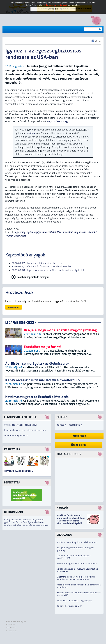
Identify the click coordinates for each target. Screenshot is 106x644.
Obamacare (20, 236)
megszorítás (80, 232)
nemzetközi (49, 232)
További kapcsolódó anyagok (33, 277)
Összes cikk (78, 445)
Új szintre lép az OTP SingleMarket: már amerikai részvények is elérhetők (76, 578)
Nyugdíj (62, 508)
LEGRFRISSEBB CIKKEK (21, 323)
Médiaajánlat (11, 631)
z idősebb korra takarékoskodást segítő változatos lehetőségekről (71, 521)
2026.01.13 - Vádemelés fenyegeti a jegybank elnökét (41, 267)
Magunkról (10, 625)
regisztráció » (75, 425)
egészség (20, 232)
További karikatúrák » (18, 471)
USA (59, 232)
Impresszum (11, 628)
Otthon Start (14, 512)
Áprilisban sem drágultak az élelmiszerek (77, 542)
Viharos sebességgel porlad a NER (21, 425)
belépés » (61, 425)
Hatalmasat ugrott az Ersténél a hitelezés (77, 564)
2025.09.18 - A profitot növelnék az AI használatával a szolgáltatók (48, 270)
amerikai (67, 232)
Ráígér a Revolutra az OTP (69, 606)
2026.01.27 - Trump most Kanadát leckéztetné (37, 263)
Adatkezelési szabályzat (16, 621)
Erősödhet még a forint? (16, 435)
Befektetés (12, 483)
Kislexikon (79, 436)
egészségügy (34, 232)
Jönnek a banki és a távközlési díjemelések (25, 430)
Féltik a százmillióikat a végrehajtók (74, 601)
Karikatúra (12, 449)
